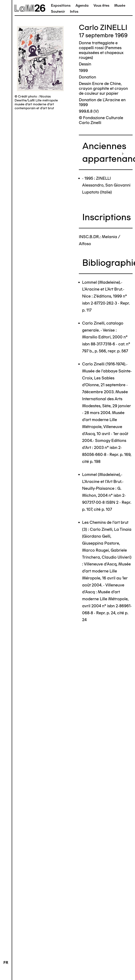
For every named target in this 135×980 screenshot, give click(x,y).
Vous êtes (101, 5)
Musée (120, 5)
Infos (74, 11)
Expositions (61, 5)
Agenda (82, 5)
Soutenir (58, 11)
